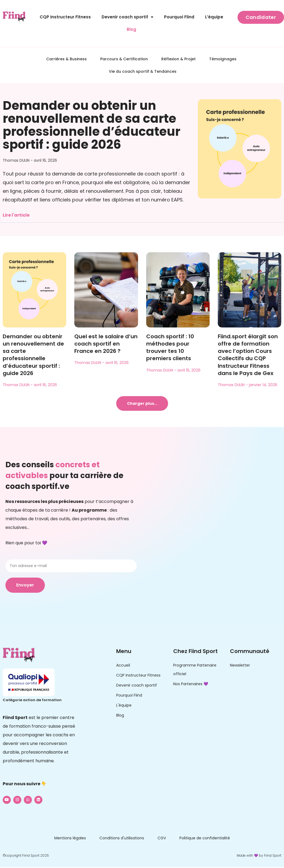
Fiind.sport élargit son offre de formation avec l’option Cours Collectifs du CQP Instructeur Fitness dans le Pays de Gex (248, 355)
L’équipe (214, 17)
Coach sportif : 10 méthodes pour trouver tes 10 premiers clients (170, 347)
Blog (131, 29)
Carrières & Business (66, 59)
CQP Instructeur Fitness (65, 17)
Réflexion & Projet (178, 59)
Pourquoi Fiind (179, 17)
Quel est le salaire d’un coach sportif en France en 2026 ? (106, 344)
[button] (142, 403)
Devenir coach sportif (127, 17)
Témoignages (223, 59)
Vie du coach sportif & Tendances (143, 71)
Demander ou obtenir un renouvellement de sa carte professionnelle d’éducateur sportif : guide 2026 (91, 125)
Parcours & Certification (124, 59)
